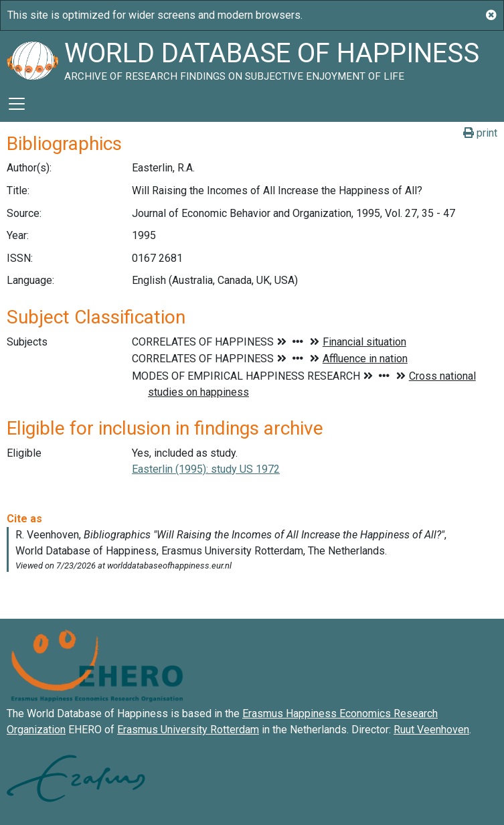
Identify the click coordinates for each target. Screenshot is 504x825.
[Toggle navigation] (17, 104)
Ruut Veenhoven (431, 730)
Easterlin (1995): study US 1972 (206, 469)
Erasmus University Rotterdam (188, 730)
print (480, 133)
